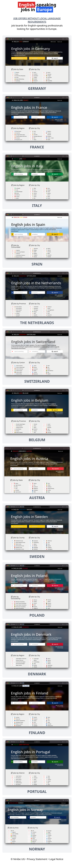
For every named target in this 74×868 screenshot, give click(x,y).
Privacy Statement (37, 859)
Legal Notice (56, 859)
